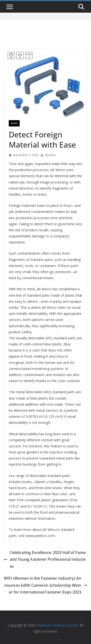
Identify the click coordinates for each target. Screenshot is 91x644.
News (14, 123)
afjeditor (50, 155)
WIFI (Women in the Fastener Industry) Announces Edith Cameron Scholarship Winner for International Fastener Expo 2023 (45, 585)
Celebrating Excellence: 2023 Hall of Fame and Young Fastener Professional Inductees (45, 560)
